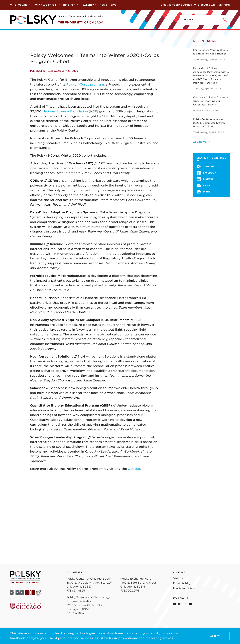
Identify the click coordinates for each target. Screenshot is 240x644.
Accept (215, 636)
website (134, 469)
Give (114, 5)
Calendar (89, 5)
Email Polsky (182, 583)
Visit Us (178, 578)
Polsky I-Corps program (85, 84)
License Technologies (177, 5)
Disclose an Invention (214, 5)
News (103, 5)
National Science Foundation (65, 111)
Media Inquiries (183, 588)
